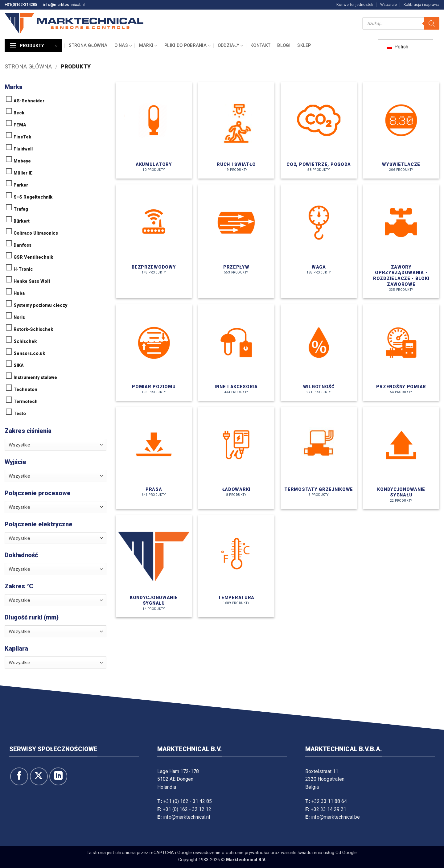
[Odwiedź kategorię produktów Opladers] (236, 458)
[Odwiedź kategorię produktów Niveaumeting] (154, 353)
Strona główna (88, 45)
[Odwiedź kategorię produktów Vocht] (319, 353)
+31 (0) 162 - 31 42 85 (188, 801)
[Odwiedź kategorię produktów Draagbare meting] (401, 353)
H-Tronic (23, 269)
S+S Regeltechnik (33, 197)
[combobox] (55, 445)
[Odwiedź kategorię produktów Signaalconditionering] (401, 458)
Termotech (26, 402)
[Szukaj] (432, 23)
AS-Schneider (29, 101)
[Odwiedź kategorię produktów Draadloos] (154, 241)
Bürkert (22, 221)
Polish (397, 47)
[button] (33, 46)
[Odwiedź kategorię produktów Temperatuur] (236, 566)
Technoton (25, 390)
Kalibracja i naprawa (421, 4)
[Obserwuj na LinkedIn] (58, 776)
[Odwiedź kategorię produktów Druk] (154, 458)
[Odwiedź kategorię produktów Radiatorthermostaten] (319, 458)
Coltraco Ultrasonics (36, 233)
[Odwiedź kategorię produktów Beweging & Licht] (236, 130)
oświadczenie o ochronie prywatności (231, 853)
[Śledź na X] (39, 776)
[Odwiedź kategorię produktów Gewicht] (319, 241)
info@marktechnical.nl (64, 4)
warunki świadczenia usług (308, 853)
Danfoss (23, 245)
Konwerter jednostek (355, 4)
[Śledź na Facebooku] (19, 776)
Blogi (284, 45)
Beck (19, 113)
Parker (21, 185)
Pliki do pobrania (187, 46)
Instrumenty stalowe (35, 378)
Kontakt (260, 45)
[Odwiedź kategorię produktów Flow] (236, 241)
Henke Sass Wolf (32, 281)
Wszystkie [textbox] (19, 445)
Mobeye (22, 161)
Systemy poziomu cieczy (40, 305)
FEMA (20, 125)
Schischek (25, 341)
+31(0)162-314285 (21, 4)
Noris (19, 317)
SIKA (19, 366)
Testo (20, 414)
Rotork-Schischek (33, 329)
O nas (123, 46)
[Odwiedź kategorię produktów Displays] (401, 130)
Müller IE (23, 173)
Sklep (304, 45)
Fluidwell (23, 149)
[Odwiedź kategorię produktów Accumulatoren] (154, 130)
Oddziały (231, 46)
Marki (148, 46)
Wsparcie (388, 4)
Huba (19, 293)
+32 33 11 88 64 (329, 801)
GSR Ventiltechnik (33, 257)
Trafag (21, 209)
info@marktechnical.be (335, 817)
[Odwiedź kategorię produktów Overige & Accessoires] (236, 353)
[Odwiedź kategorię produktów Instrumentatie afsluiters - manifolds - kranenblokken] (401, 241)
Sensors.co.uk (29, 354)
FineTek (22, 137)
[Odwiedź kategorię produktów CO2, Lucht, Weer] (319, 130)
